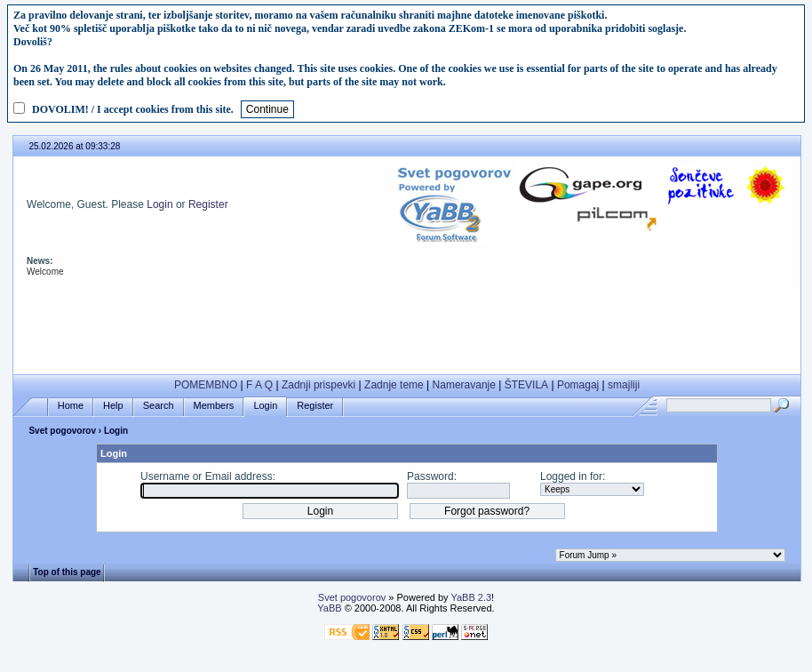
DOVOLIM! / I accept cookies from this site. (133, 109)
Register (208, 204)
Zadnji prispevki (318, 385)
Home (71, 406)
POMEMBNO (206, 385)
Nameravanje (464, 385)
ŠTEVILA (526, 385)
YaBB (329, 608)
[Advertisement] (407, 326)
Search (159, 406)
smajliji (624, 385)
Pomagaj (578, 385)
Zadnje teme (394, 385)
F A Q (259, 385)
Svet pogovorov (62, 431)
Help (113, 406)
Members (214, 406)
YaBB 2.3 (471, 597)
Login (159, 204)
